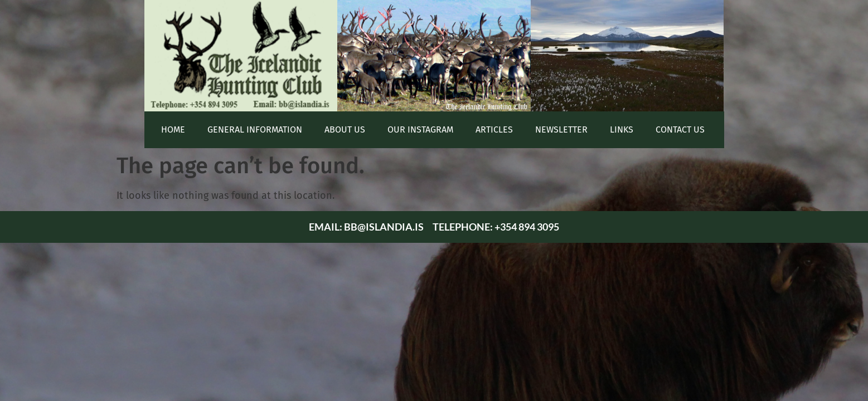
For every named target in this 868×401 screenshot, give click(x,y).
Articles (494, 129)
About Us (345, 129)
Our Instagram (420, 129)
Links (622, 129)
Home (173, 129)
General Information (255, 129)
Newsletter (561, 129)
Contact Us (680, 129)
